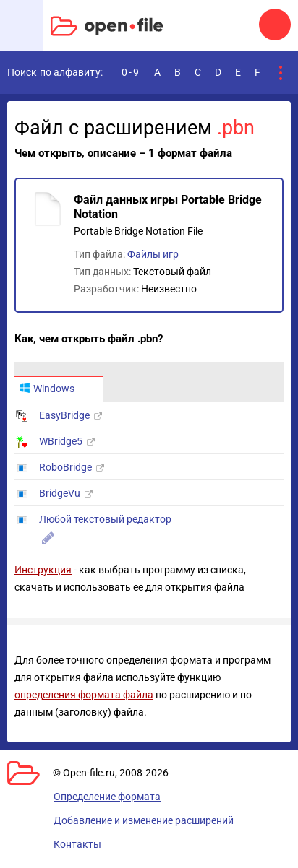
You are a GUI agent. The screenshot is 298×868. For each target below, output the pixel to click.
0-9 (131, 72)
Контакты (77, 844)
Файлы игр (153, 254)
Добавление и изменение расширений (144, 820)
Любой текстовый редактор (105, 519)
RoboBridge (65, 467)
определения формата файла (84, 695)
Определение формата (107, 797)
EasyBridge (64, 415)
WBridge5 (61, 441)
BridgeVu (60, 493)
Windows (47, 389)
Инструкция (43, 570)
